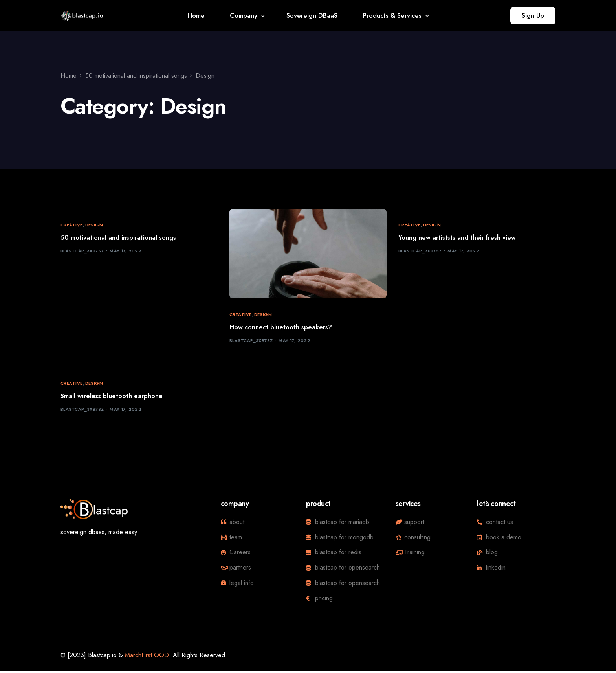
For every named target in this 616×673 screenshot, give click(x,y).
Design (94, 225)
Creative (72, 225)
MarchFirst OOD (147, 657)
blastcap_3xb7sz (82, 252)
